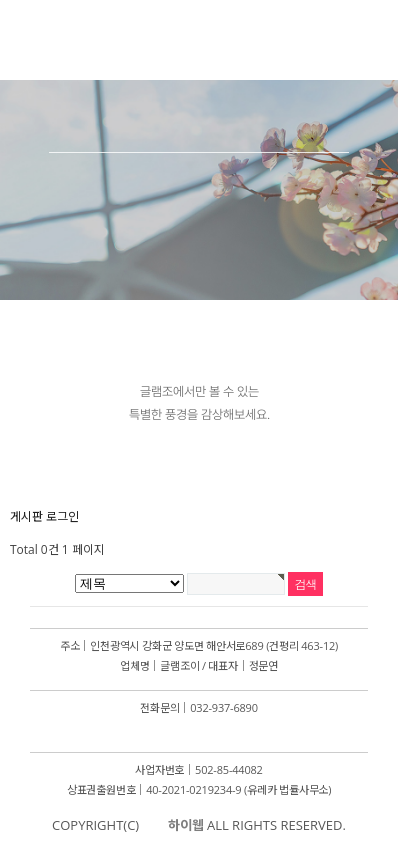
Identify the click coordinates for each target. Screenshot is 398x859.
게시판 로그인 (44, 516)
